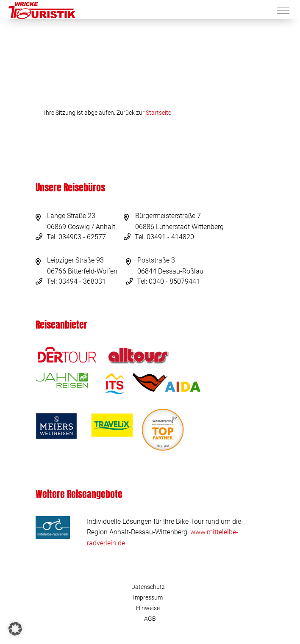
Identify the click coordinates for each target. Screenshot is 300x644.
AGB (150, 619)
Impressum (148, 597)
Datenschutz (148, 587)
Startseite (158, 113)
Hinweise (148, 608)
